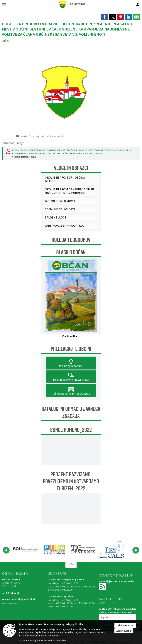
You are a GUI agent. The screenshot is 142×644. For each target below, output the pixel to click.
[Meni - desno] (138, 4)
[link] (105, 17)
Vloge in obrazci (71, 168)
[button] (6, 550)
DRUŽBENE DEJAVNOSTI (61, 201)
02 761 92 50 (13, 593)
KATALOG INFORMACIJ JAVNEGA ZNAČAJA (71, 413)
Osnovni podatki (15, 574)
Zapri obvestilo (124, 631)
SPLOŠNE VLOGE (56, 217)
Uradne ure (57, 574)
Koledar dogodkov (71, 240)
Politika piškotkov (57, 641)
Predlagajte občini (71, 349)
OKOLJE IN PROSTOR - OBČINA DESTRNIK (65, 179)
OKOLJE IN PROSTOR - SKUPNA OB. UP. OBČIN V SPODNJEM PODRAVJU (70, 191)
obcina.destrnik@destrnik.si (19, 599)
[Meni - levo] (4, 4)
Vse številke (70, 336)
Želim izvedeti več (125, 625)
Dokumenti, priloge (13, 143)
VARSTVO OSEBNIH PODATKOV (65, 226)
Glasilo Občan (71, 252)
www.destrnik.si (10, 603)
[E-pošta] (117, 617)
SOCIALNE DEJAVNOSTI (60, 209)
